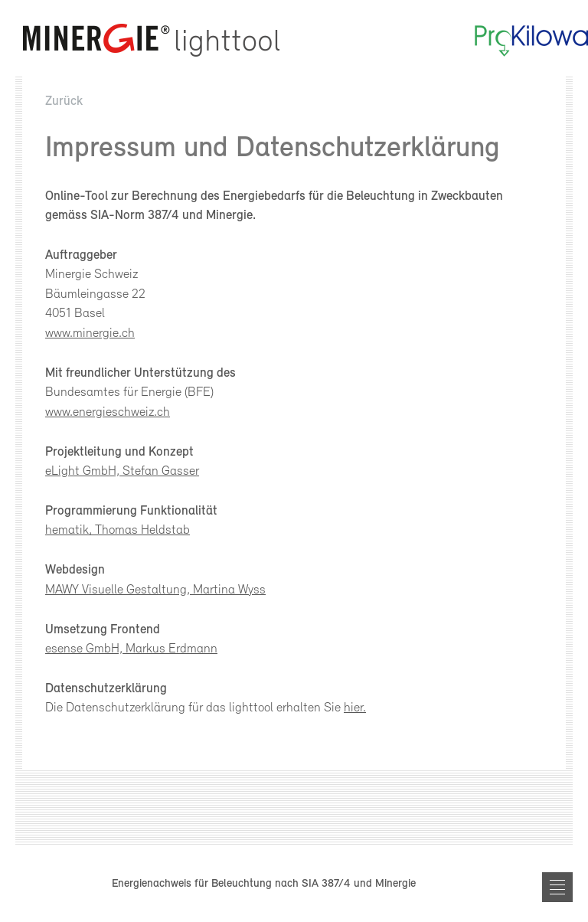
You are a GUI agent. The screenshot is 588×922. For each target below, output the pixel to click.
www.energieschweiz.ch (108, 412)
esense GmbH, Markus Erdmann (131, 649)
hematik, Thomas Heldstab (118, 530)
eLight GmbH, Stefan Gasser (122, 471)
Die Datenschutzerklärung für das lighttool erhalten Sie (206, 708)
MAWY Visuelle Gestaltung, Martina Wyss (155, 590)
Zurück (64, 101)
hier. (355, 708)
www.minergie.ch (90, 333)
